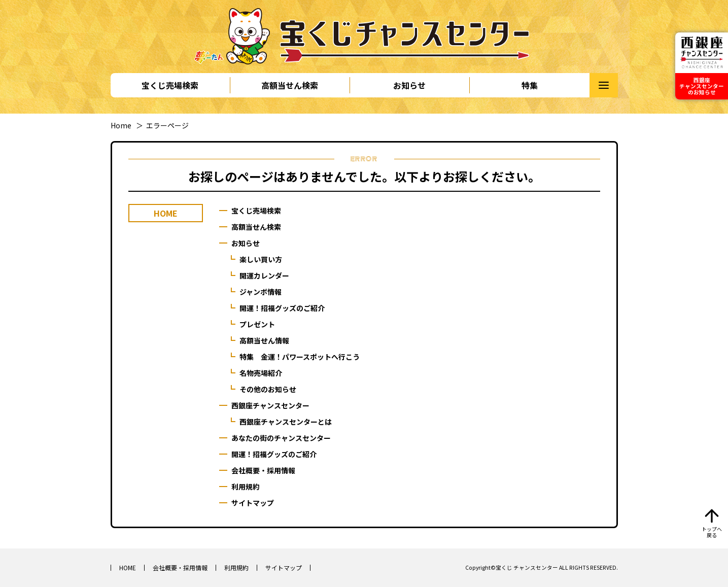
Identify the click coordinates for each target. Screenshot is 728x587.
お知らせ (409, 85)
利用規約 (246, 487)
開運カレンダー (264, 275)
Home (121, 125)
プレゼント (257, 324)
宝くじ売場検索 (170, 85)
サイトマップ (253, 503)
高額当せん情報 (264, 340)
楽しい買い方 (261, 259)
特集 (530, 85)
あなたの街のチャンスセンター (281, 438)
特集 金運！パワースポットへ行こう (300, 357)
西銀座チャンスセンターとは (286, 422)
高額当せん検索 (290, 85)
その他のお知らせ (268, 389)
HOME (128, 567)
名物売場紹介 (261, 373)
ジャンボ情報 (261, 292)
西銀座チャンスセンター (270, 405)
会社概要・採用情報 (263, 470)
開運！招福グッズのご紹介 (282, 308)
